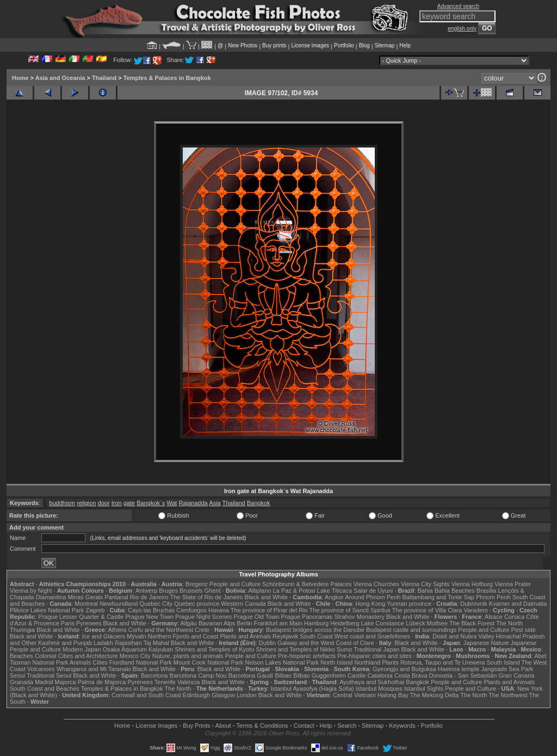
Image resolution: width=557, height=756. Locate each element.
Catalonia (380, 675)
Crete (202, 630)
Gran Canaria (516, 675)
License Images (156, 726)
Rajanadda (193, 503)
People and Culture (235, 584)
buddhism (62, 503)
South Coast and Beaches (45, 689)
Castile (357, 675)
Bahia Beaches (455, 591)
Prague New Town (149, 617)
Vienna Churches (376, 584)
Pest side (524, 630)
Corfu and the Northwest (161, 630)
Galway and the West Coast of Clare (326, 643)
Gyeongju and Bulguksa (404, 669)
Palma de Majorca (102, 682)
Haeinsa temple (459, 669)
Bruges (168, 591)
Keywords (402, 726)
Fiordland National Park (141, 662)
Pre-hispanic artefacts (307, 656)
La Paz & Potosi (294, 591)
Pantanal (116, 597)
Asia (215, 503)
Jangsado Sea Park (507, 669)
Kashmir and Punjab (65, 643)
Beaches (21, 656)
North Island (336, 662)
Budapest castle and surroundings (411, 630)
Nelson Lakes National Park (282, 662)
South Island (503, 662)
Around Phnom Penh (373, 597)
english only (462, 29)
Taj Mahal (156, 643)
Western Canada (243, 604)
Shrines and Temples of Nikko (295, 649)
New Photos (243, 45)
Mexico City (135, 656)
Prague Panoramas (307, 617)
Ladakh (103, 643)
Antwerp (146, 591)
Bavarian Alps (217, 623)
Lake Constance (382, 623)
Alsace (494, 617)
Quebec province (197, 604)
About (223, 726)
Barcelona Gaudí (251, 675)
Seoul (17, 675)
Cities (100, 662)
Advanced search (458, 6)
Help (405, 45)
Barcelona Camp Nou (198, 675)
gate (129, 503)
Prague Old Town (256, 617)
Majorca (66, 682)
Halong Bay (393, 695)
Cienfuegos (191, 610)
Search (347, 726)
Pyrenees (89, 623)
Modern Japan (82, 649)
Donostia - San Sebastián (463, 675)
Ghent (213, 591)
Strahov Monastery (359, 617)
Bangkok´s (151, 503)
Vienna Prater (513, 584)
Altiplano (259, 591)
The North (509, 623)
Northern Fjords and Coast (183, 636)
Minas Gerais (85, 597)
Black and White (266, 597)
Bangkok (259, 503)
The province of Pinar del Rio (269, 610)
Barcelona (154, 675)
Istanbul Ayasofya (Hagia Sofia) (312, 689)
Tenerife (165, 682)
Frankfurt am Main (278, 623)
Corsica (514, 617)
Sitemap (385, 45)
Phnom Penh (493, 597)
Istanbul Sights (424, 689)
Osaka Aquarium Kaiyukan (138, 649)
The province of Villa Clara (427, 610)
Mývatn (136, 636)
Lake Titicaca (335, 591)
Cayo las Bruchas (151, 610)
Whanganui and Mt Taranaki (94, 669)
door (104, 503)
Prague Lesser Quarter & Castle (81, 617)
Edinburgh (196, 695)
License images (310, 45)
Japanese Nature (486, 643)
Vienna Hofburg (472, 584)
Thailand (104, 78)
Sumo (345, 649)
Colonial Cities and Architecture (76, 656)
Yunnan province (409, 604)
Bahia (425, 591)
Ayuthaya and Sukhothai (372, 682)
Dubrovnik (474, 604)
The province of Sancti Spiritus (350, 610)
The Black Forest (472, 623)
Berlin (244, 623)
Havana (219, 610)
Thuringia (22, 630)
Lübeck (415, 623)
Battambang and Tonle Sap (438, 597)
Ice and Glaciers (104, 636)
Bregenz (197, 584)
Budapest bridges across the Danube (315, 630)
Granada (21, 682)
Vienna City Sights (425, 584)
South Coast (316, 636)
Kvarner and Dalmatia (518, 604)
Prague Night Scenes (203, 617)
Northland (368, 662)
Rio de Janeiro (149, 597)
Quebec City (156, 604)
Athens (117, 630)
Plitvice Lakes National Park (47, 610)
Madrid (44, 682)
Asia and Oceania (60, 78)
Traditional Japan (376, 649)
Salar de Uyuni (373, 591)
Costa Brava (411, 675)
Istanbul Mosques (379, 689)
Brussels (191, 591)
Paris (68, 623)
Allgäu (188, 623)
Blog (364, 45)
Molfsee (438, 623)
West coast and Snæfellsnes (372, 636)
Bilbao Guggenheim (320, 675)
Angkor (334, 597)
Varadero (475, 610)
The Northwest (508, 695)
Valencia (188, 682)
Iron (117, 503)
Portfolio (344, 45)
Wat (172, 503)
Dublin (267, 643)
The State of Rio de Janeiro (207, 597)
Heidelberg (345, 623)
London (247, 695)
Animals (80, 662)
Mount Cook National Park (208, 662)
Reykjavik (285, 636)
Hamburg (316, 623)
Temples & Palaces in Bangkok (167, 78)
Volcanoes (41, 669)
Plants (390, 662)
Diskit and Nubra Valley (463, 636)
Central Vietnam (354, 695)
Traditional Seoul (49, 675)
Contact (304, 726)
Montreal (86, 604)
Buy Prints (196, 726)
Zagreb (95, 610)
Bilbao (283, 675)
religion (86, 503)
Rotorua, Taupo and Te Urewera (443, 662)
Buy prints (274, 45)
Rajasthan (128, 643)
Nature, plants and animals (188, 656)
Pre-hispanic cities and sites (374, 656)
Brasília (487, 591)
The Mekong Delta (435, 695)
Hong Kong (370, 604)
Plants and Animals (245, 636)
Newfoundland (119, 604)
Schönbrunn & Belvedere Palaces (307, 584)
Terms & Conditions (262, 726)
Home (20, 78)
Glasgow (223, 695)
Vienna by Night (31, 591)
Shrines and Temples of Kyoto (214, 649)
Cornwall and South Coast (146, 695)
